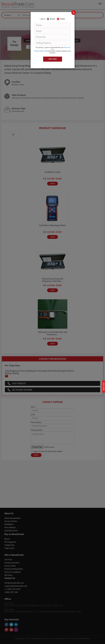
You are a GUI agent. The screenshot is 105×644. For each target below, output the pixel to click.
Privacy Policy (39, 51)
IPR (46, 51)
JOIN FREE (52, 59)
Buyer (51, 19)
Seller (61, 19)
